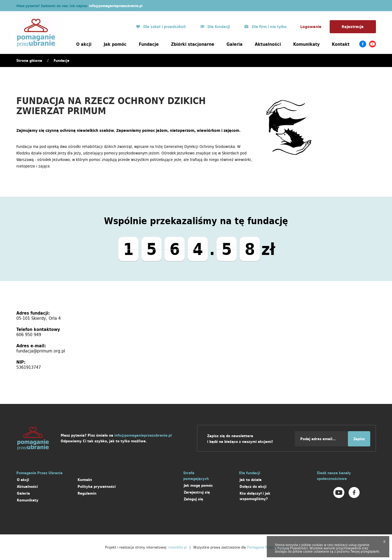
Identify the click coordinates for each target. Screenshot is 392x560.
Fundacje (149, 44)
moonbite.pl (177, 547)
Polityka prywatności (97, 487)
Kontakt (341, 44)
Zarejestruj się (197, 492)
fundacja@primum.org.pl (41, 351)
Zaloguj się (193, 499)
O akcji (84, 44)
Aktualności (268, 44)
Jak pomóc (115, 44)
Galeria (235, 44)
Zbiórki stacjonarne (193, 44)
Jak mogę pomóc (198, 486)
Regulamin (87, 493)
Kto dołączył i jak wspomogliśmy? (255, 496)
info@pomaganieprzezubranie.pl (116, 6)
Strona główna (29, 61)
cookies (317, 545)
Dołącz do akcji (253, 487)
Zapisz (359, 439)
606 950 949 (29, 334)
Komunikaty (306, 44)
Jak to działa (251, 480)
